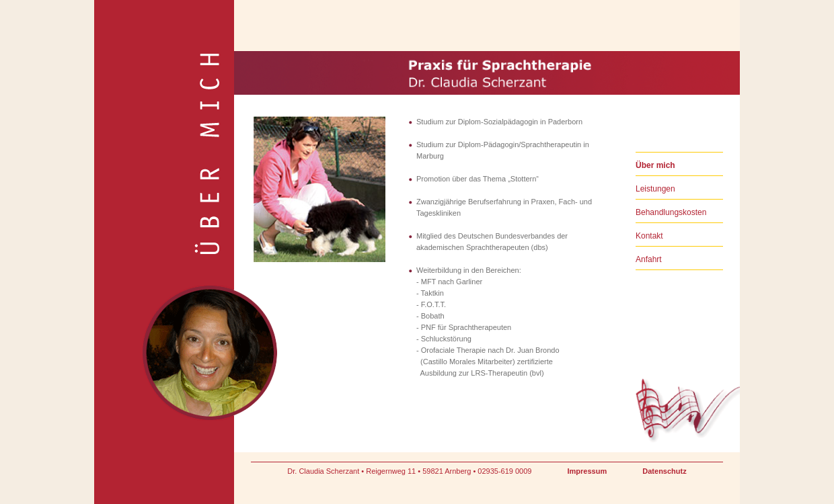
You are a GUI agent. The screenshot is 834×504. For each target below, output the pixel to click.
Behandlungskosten (671, 212)
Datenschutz (664, 471)
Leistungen (655, 189)
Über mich (655, 165)
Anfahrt (649, 259)
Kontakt (649, 236)
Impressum (587, 471)
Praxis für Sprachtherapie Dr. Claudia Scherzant (306, 55)
